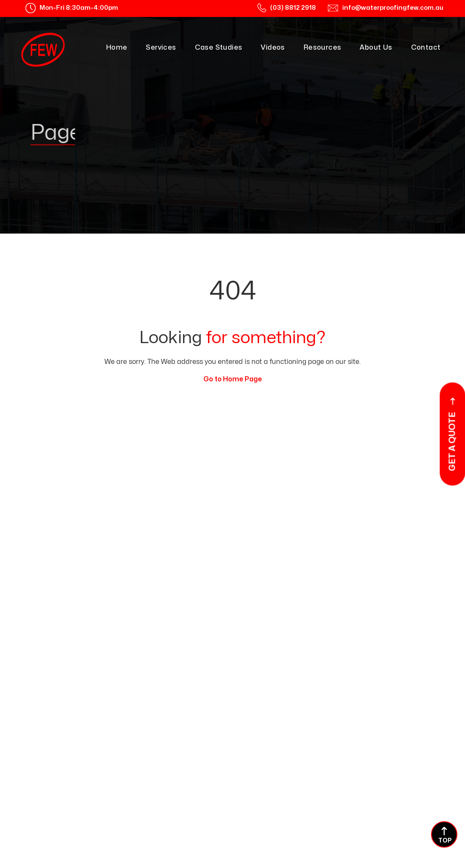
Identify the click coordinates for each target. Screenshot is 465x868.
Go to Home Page (233, 379)
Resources (323, 48)
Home (117, 48)
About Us (376, 48)
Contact (426, 48)
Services (161, 48)
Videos (273, 48)
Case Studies (219, 48)
